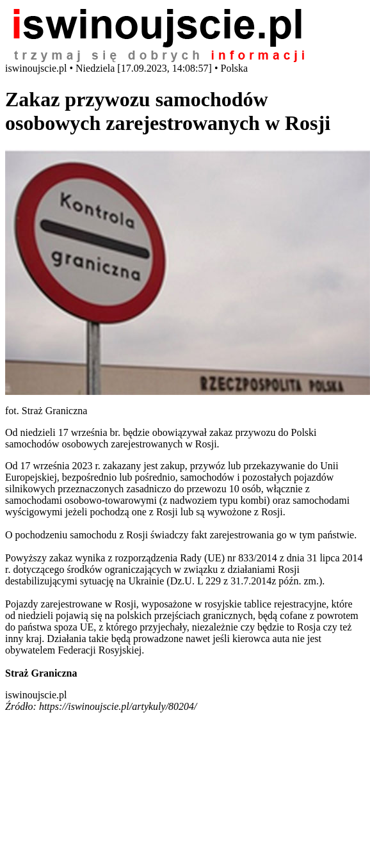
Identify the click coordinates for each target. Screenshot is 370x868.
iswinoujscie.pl (36, 695)
